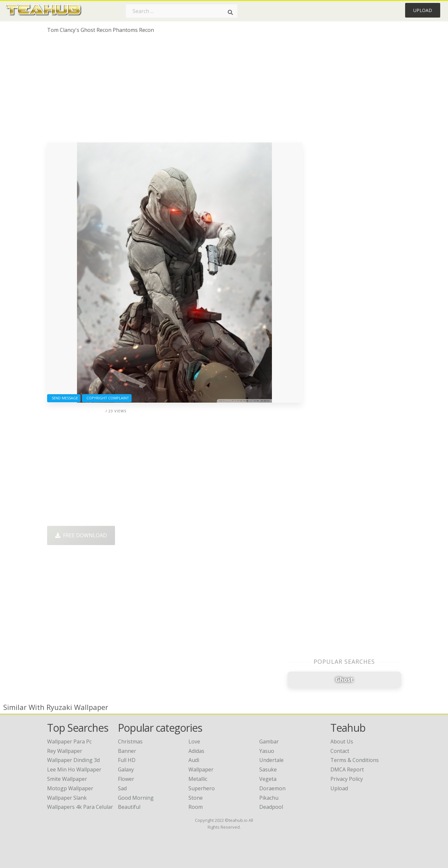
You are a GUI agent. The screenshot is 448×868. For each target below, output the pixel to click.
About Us (342, 741)
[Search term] (182, 11)
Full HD (127, 760)
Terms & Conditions (355, 760)
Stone (196, 798)
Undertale (271, 760)
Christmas (130, 741)
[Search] (230, 12)
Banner (127, 751)
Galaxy (126, 769)
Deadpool (271, 807)
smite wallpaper (67, 779)
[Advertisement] (175, 90)
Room (196, 807)
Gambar (269, 741)
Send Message (64, 398)
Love (194, 741)
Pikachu (269, 798)
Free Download (81, 535)
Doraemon (272, 788)
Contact (340, 751)
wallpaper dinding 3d (73, 760)
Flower (126, 779)
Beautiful (129, 807)
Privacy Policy (347, 779)
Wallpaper (201, 769)
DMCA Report (347, 769)
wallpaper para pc (69, 741)
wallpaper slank (67, 798)
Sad (122, 788)
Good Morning (136, 798)
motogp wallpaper (70, 788)
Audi (194, 760)
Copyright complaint (107, 398)
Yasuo (267, 751)
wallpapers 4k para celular (80, 807)
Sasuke (268, 769)
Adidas (196, 751)
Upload (423, 10)
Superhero (202, 788)
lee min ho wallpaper (74, 769)
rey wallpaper (65, 751)
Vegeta (268, 779)
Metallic (198, 779)
